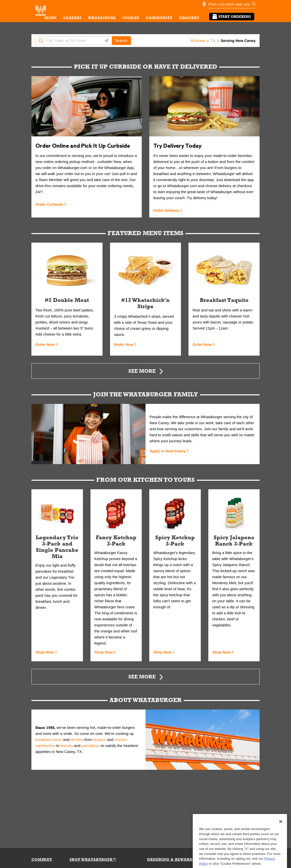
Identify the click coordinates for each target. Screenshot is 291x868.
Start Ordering (232, 17)
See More (142, 371)
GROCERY (189, 18)
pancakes (89, 746)
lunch (58, 740)
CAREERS (72, 18)
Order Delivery (166, 210)
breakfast (43, 740)
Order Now (45, 344)
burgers (100, 740)
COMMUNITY (159, 18)
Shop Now (45, 652)
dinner (76, 740)
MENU (51, 18)
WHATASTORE (102, 18)
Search (121, 40)
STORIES (131, 18)
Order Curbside (49, 204)
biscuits (67, 746)
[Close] (281, 839)
